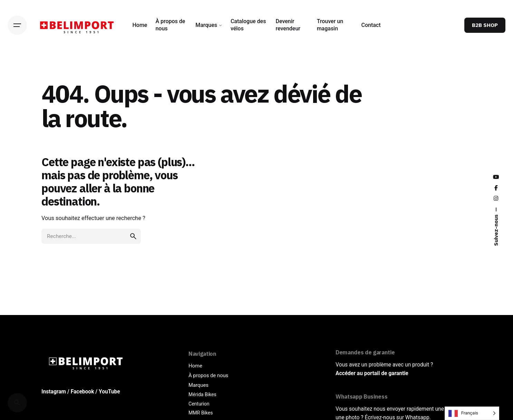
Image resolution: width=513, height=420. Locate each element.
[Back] (17, 68)
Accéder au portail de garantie (372, 373)
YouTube (109, 392)
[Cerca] (17, 403)
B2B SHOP (485, 25)
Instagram (54, 392)
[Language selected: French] (472, 413)
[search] (133, 236)
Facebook (83, 392)
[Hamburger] (17, 25)
